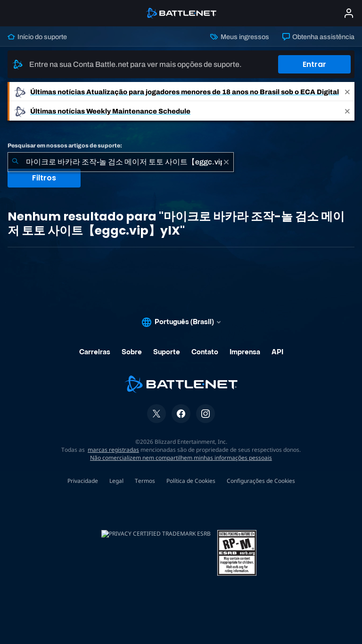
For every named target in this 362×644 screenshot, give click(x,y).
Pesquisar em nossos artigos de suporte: (65, 146)
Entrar (314, 64)
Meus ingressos (239, 37)
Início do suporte (37, 37)
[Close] (347, 92)
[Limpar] (226, 162)
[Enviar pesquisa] (15, 162)
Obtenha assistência (318, 37)
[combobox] (121, 162)
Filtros (44, 178)
